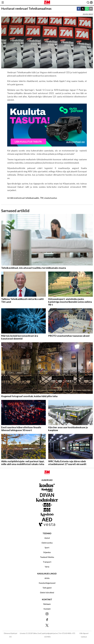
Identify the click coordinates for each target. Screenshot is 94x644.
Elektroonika (47, 543)
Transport (47, 562)
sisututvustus (51, 198)
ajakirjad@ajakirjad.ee (50, 633)
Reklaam (47, 604)
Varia (47, 567)
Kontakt (47, 609)
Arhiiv (47, 578)
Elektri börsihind (47, 592)
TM (42, 198)
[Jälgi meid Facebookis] (47, 620)
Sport (47, 547)
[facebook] (79, 9)
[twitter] (83, 9)
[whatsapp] (87, 9)
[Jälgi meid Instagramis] (47, 614)
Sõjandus (47, 552)
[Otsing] (88, 3)
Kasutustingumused (47, 583)
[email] (91, 9)
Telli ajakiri (47, 588)
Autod (47, 538)
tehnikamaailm (32, 198)
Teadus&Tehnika (47, 557)
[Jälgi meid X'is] (47, 626)
